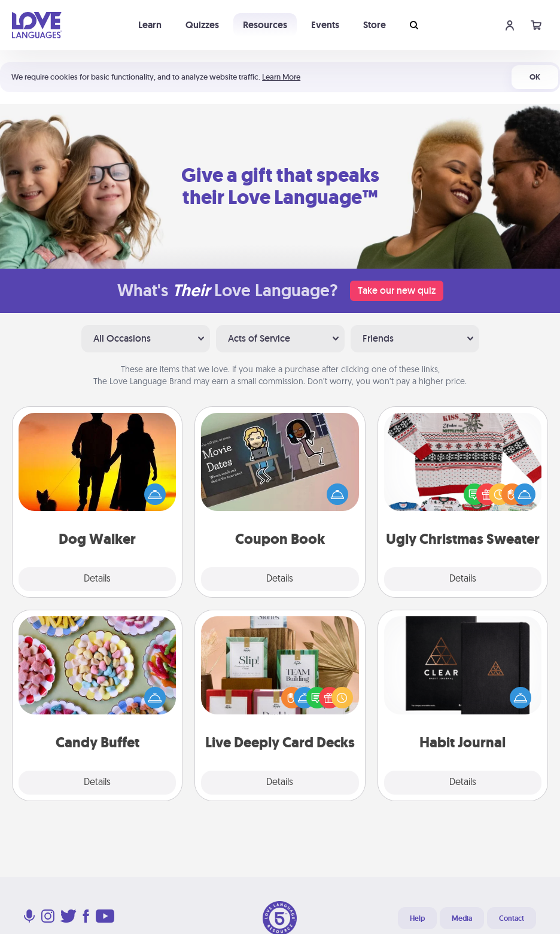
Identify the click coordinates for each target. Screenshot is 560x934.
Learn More (281, 77)
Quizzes (202, 25)
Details (97, 579)
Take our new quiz (397, 290)
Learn (150, 25)
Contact (512, 918)
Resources (265, 25)
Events (325, 25)
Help (417, 918)
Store (375, 25)
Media (462, 918)
